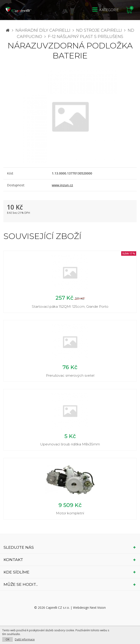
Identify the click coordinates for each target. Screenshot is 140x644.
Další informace (25, 639)
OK (8, 639)
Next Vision (98, 608)
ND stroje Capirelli (99, 30)
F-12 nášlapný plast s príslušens (86, 37)
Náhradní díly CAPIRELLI (43, 30)
